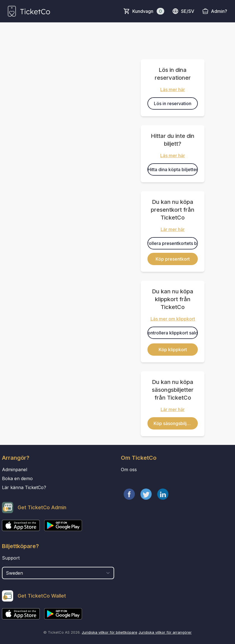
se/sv (183, 11)
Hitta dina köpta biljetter (173, 169)
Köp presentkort (173, 259)
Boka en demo (17, 478)
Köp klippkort (173, 350)
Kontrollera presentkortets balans (173, 243)
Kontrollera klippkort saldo (173, 333)
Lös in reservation (173, 103)
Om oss (129, 470)
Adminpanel (15, 470)
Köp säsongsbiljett (173, 423)
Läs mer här (173, 89)
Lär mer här (173, 229)
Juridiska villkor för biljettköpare (110, 632)
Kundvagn (148, 11)
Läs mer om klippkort (173, 319)
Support (11, 558)
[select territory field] (58, 573)
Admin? (219, 11)
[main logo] (29, 11)
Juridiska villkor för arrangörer (165, 632)
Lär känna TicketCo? (24, 487)
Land (8, 564)
